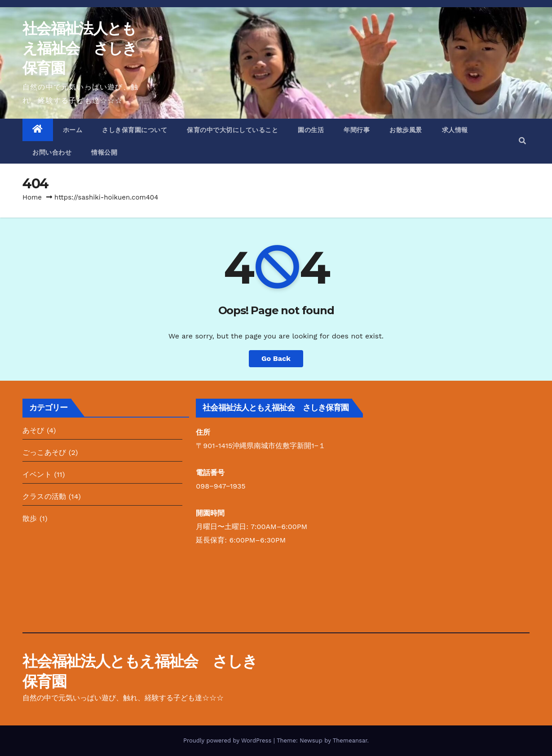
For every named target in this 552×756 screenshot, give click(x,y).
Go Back (276, 358)
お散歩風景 (406, 130)
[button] (522, 141)
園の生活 (311, 130)
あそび (33, 430)
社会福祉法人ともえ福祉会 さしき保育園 (79, 48)
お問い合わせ (52, 152)
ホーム (73, 130)
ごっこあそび (44, 452)
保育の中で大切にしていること (232, 130)
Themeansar (350, 740)
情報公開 (104, 152)
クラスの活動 (44, 496)
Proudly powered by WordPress (228, 740)
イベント (37, 474)
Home (32, 197)
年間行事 (357, 130)
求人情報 (455, 130)
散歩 (30, 518)
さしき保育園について (135, 130)
